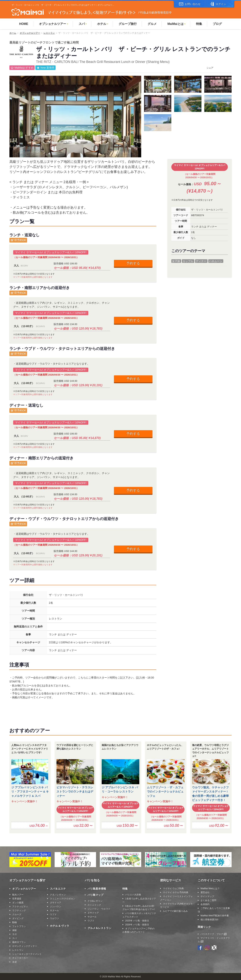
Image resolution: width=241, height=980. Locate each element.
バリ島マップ (95, 895)
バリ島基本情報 (97, 889)
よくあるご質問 (208, 900)
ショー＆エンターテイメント (27, 954)
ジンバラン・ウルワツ (99, 909)
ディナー (201, 261)
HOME (24, 24)
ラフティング (19, 910)
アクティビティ (20, 907)
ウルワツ (54, 918)
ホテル (103, 24)
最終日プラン (19, 942)
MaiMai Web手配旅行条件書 (215, 916)
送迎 (14, 962)
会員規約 (205, 904)
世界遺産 (17, 899)
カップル (188, 261)
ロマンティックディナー (25, 946)
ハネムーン (216, 261)
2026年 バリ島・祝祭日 (137, 925)
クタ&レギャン (95, 901)
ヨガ (14, 934)
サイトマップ (207, 896)
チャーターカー (20, 958)
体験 (14, 930)
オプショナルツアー (54, 24)
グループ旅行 (128, 24)
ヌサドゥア (56, 903)
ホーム (13, 33)
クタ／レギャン (58, 895)
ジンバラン (56, 907)
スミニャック (94, 905)
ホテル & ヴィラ (59, 926)
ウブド (53, 914)
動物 (14, 922)
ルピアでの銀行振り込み (175, 911)
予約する (133, 263)
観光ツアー (18, 895)
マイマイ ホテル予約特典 (176, 892)
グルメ (152, 24)
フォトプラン (19, 926)
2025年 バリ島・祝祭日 (137, 921)
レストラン (49, 33)
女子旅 (176, 261)
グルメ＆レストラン (99, 928)
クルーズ (17, 914)
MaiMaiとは (177, 24)
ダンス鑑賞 (18, 903)
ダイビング (18, 918)
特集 (199, 24)
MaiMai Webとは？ (210, 888)
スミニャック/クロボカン (63, 899)
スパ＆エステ (58, 889)
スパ (83, 24)
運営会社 (205, 892)
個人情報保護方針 (210, 920)
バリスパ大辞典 (133, 895)
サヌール (54, 910)
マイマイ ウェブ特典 (173, 888)
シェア (210, 68)
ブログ (217, 24)
